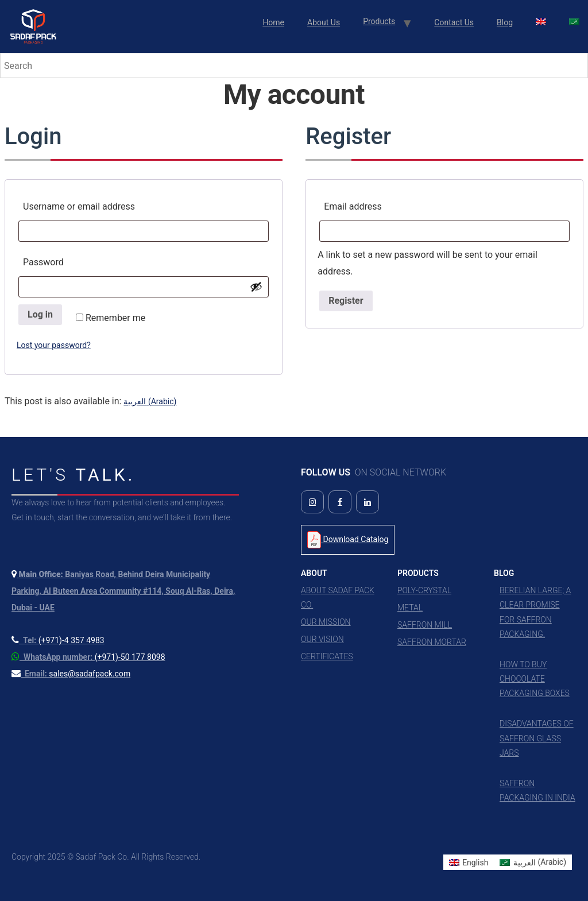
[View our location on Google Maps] (123, 591)
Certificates (327, 656)
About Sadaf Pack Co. (338, 598)
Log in (40, 314)
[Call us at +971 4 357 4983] (58, 640)
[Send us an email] (71, 674)
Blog (505, 22)
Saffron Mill (425, 625)
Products (379, 21)
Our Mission (326, 622)
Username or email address (100, 205)
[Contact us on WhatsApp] (88, 657)
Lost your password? (54, 345)
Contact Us (454, 22)
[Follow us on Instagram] (312, 502)
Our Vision (322, 639)
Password (64, 260)
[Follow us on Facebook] (340, 502)
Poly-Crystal (424, 590)
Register (346, 301)
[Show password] (256, 287)
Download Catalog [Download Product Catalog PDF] (348, 540)
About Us (324, 22)
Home (273, 22)
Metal (410, 608)
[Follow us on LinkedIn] (367, 502)
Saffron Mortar (432, 642)
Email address (374, 205)
